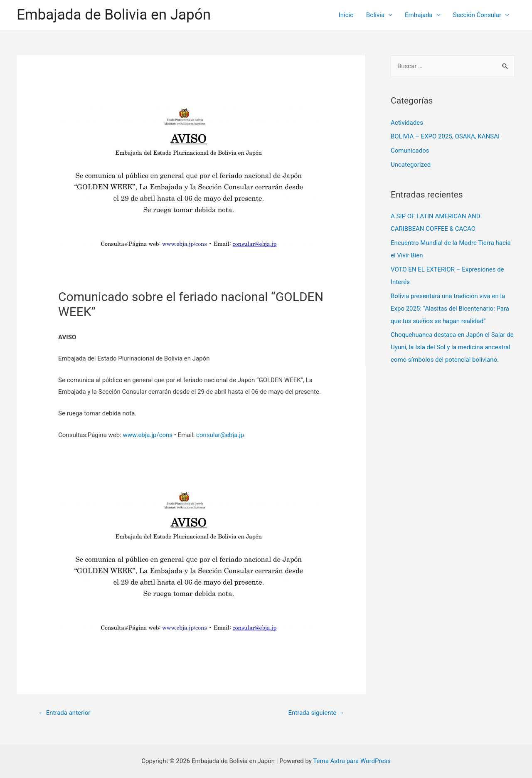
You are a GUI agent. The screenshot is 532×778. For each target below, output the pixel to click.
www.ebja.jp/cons (148, 435)
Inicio (346, 15)
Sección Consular (477, 15)
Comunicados (410, 151)
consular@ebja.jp (220, 435)
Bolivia (375, 15)
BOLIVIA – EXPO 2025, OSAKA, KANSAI (445, 136)
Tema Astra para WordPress (352, 761)
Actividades (407, 123)
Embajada (419, 15)
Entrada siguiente (316, 713)
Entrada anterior (64, 713)
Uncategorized (411, 165)
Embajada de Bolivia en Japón (114, 15)
